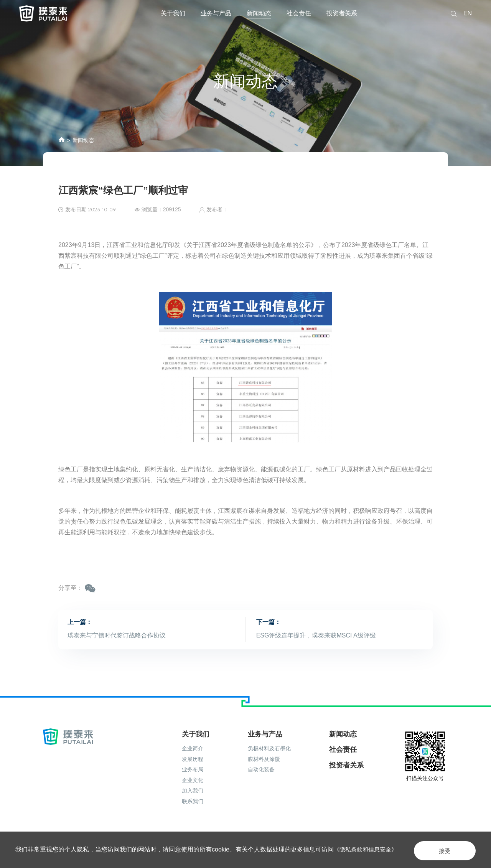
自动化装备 (261, 768)
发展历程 (193, 757)
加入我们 (193, 789)
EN (468, 13)
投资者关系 (342, 13)
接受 (439, 849)
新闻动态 (259, 13)
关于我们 (173, 13)
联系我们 (193, 799)
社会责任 (299, 13)
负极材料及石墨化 (269, 746)
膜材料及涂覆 (264, 757)
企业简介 (193, 746)
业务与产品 (216, 13)
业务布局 (193, 768)
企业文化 (193, 778)
